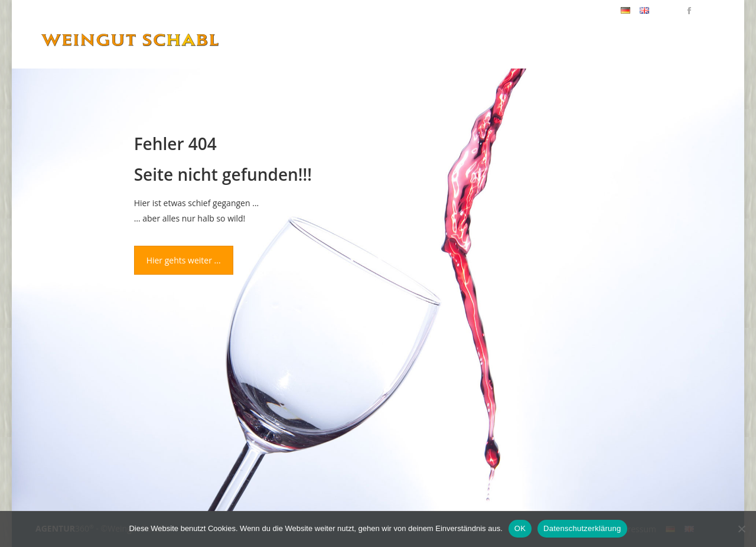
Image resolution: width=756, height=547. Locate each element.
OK (520, 528)
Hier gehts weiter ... (184, 260)
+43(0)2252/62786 (577, 11)
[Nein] (741, 529)
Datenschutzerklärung (582, 528)
